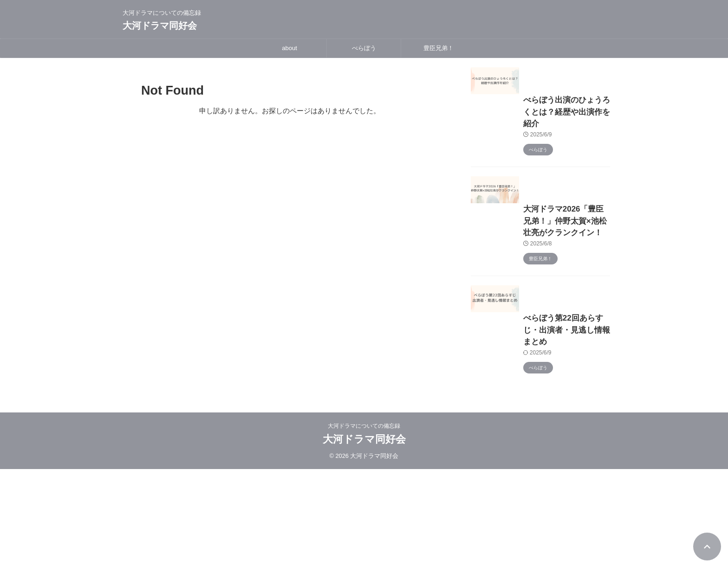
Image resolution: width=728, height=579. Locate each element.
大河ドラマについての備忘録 (364, 536)
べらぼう (364, 48)
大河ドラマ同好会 (160, 26)
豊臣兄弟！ (439, 48)
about (289, 48)
